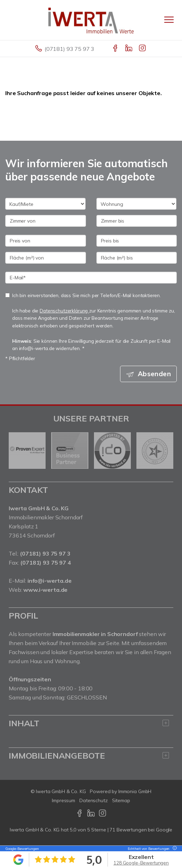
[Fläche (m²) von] (46, 258)
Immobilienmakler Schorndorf (46, 517)
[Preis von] (46, 241)
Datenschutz (94, 800)
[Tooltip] (174, 849)
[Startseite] (91, 20)
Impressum (64, 800)
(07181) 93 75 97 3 (69, 49)
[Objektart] (137, 204)
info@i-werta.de (50, 581)
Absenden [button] (154, 374)
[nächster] (165, 451)
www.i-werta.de (45, 590)
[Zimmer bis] (137, 221)
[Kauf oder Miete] (45, 204)
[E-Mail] (91, 278)
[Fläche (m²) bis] (137, 258)
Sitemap (121, 800)
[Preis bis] (137, 241)
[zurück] (17, 451)
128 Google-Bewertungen (141, 863)
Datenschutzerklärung (64, 311)
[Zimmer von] (46, 221)
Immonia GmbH (135, 791)
